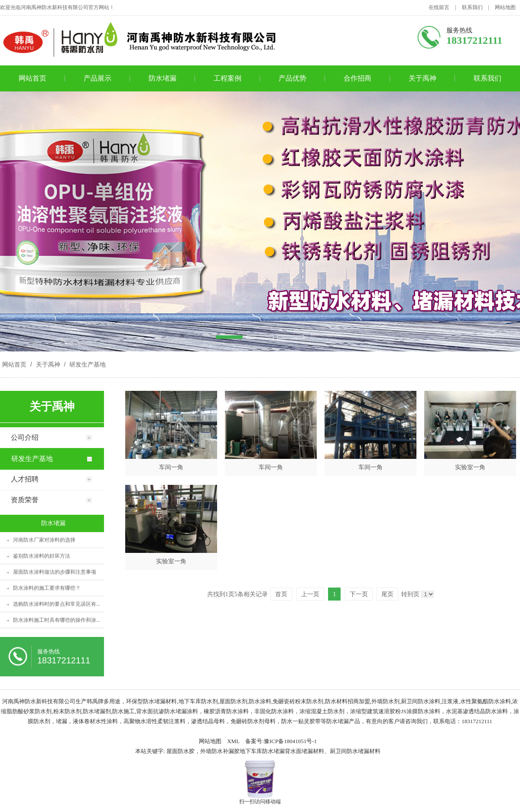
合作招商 (357, 78)
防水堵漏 (162, 78)
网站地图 (505, 7)
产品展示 (97, 78)
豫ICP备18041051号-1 (290, 741)
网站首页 (32, 78)
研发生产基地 (87, 364)
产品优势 (292, 78)
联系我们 (472, 7)
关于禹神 (422, 78)
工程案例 (227, 78)
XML (233, 741)
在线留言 (439, 7)
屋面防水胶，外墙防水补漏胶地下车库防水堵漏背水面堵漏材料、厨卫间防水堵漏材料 (273, 751)
